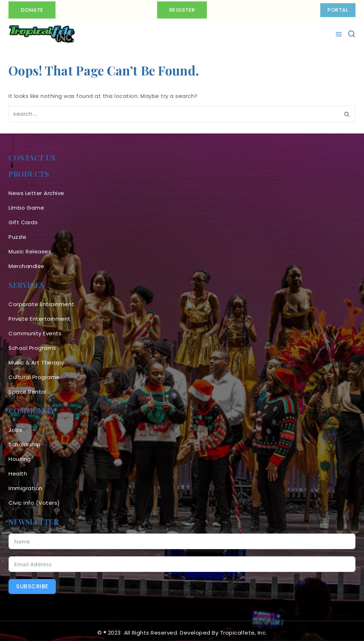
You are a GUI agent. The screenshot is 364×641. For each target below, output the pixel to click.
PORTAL (338, 10)
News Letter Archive (36, 190)
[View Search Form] (352, 34)
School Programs (32, 344)
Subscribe (32, 583)
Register (182, 10)
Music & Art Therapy (36, 359)
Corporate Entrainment (41, 301)
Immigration (26, 485)
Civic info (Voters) (34, 499)
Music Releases (30, 248)
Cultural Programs (34, 374)
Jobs (15, 426)
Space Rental (27, 388)
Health (18, 470)
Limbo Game (26, 204)
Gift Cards (23, 219)
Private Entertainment (40, 315)
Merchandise (26, 262)
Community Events (35, 330)
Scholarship (25, 441)
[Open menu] (340, 34)
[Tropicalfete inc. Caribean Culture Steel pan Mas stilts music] (42, 34)
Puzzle (17, 233)
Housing (20, 455)
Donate (32, 10)
